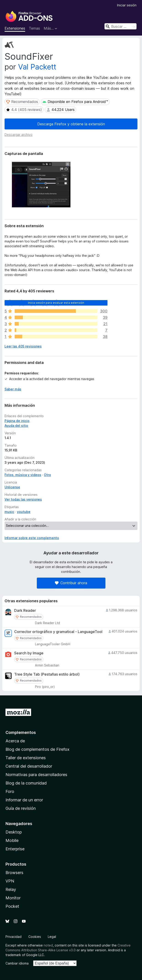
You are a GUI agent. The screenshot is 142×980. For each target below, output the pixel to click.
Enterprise (15, 849)
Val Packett (37, 67)
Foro (10, 791)
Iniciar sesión (127, 5)
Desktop (14, 832)
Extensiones (15, 28)
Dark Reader (25, 611)
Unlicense (12, 487)
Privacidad (13, 937)
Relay (11, 889)
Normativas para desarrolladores (36, 775)
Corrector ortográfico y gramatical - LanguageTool (58, 632)
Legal (52, 937)
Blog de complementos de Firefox (38, 749)
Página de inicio (17, 421)
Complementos (21, 732)
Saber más (13, 389)
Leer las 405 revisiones (23, 346)
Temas (34, 28)
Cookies (35, 937)
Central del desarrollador (29, 766)
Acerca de (15, 741)
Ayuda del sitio (16, 426)
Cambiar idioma (17, 963)
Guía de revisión (21, 808)
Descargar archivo (19, 135)
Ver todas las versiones (23, 499)
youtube (24, 512)
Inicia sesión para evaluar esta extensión (56, 303)
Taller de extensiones (26, 758)
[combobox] (121, 26)
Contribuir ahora (71, 583)
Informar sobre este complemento (32, 538)
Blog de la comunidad (26, 783)
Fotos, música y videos (23, 475)
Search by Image (29, 653)
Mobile (12, 840)
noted (48, 945)
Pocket (12, 906)
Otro (47, 475)
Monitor (13, 898)
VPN (10, 881)
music (9, 512)
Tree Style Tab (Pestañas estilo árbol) (47, 674)
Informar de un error (24, 800)
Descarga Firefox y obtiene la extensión (71, 124)
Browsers (14, 873)
